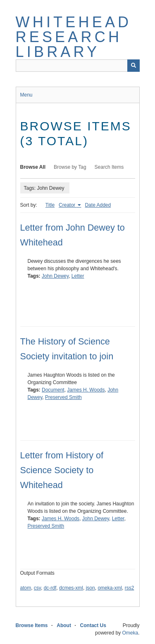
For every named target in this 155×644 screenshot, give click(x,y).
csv (37, 588)
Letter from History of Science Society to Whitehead (62, 470)
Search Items (109, 167)
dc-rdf (50, 588)
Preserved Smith (63, 397)
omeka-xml (110, 588)
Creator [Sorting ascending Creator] (68, 205)
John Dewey (55, 276)
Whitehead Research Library (74, 37)
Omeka (130, 633)
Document (53, 390)
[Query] (78, 66)
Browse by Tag (70, 167)
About (64, 625)
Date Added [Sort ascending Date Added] (98, 205)
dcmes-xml (71, 588)
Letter (78, 276)
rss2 (130, 588)
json (91, 588)
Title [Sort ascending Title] (50, 205)
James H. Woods (86, 390)
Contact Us (93, 625)
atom (26, 588)
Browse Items (32, 625)
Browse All (33, 167)
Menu (26, 95)
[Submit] (134, 66)
